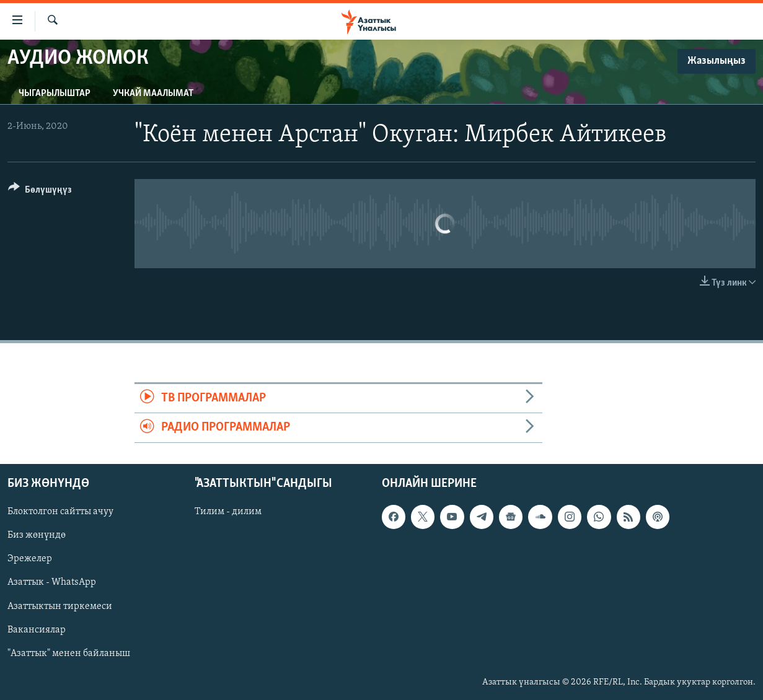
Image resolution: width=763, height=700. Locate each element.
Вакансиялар (37, 629)
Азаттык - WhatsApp (52, 582)
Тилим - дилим (228, 512)
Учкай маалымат (153, 94)
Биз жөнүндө (37, 535)
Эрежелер (30, 559)
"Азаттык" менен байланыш (69, 653)
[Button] (40, 192)
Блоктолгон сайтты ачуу (60, 512)
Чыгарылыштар (55, 94)
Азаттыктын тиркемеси (60, 606)
